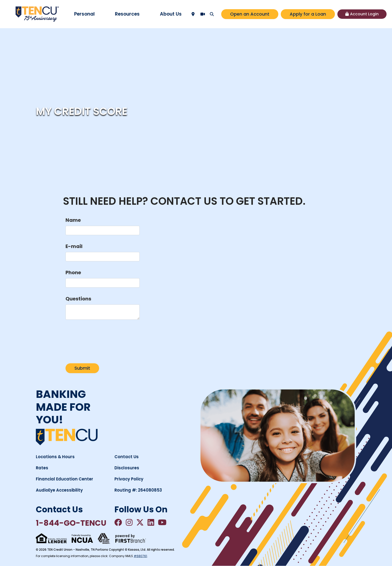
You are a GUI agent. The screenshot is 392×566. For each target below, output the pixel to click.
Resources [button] (127, 14)
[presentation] (103, 339)
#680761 (140, 556)
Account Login (364, 14)
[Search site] (212, 14)
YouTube (163, 522)
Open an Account (250, 14)
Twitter (141, 522)
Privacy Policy (129, 479)
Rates (42, 468)
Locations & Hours (55, 457)
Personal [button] (84, 14)
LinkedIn (152, 522)
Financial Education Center (65, 479)
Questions (78, 299)
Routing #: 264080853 (139, 490)
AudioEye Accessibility (60, 490)
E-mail (74, 246)
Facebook (118, 522)
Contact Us (127, 457)
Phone (73, 272)
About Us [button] (171, 14)
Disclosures (127, 468)
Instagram (130, 522)
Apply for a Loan (308, 14)
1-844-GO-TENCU (72, 523)
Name (73, 220)
